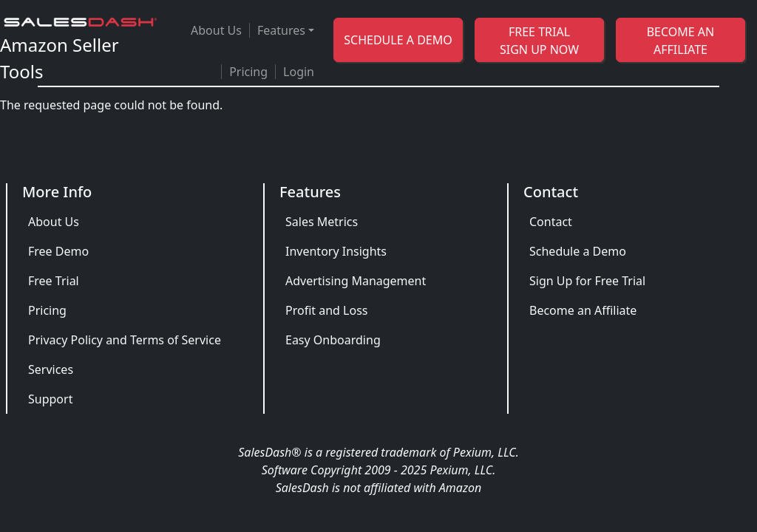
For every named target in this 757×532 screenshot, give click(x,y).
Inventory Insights (336, 251)
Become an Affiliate (583, 310)
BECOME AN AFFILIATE (681, 41)
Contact (551, 222)
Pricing (248, 72)
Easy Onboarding (333, 340)
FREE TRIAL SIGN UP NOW (539, 41)
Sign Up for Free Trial (587, 281)
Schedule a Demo (578, 251)
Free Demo (58, 251)
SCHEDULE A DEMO (398, 40)
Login (299, 72)
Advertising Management (356, 281)
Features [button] (281, 30)
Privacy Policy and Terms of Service (125, 340)
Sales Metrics (322, 222)
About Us (216, 30)
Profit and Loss (326, 310)
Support (50, 399)
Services (51, 369)
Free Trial (54, 281)
